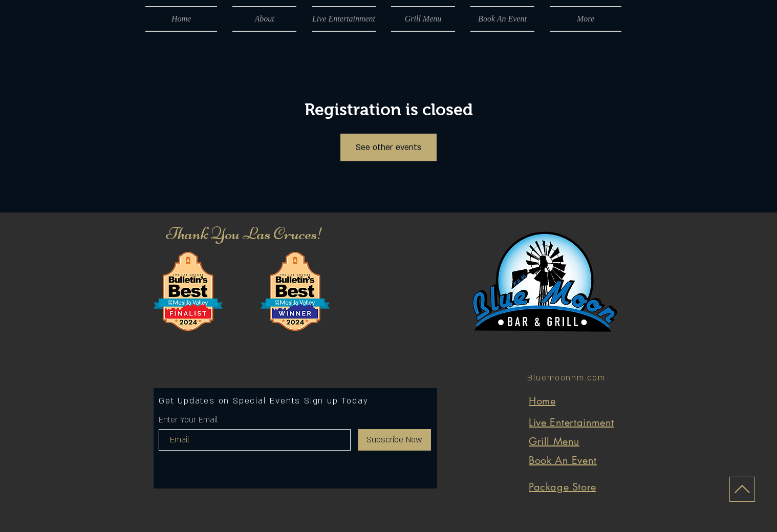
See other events (389, 147)
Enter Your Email (188, 420)
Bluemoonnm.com (566, 378)
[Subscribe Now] (394, 440)
